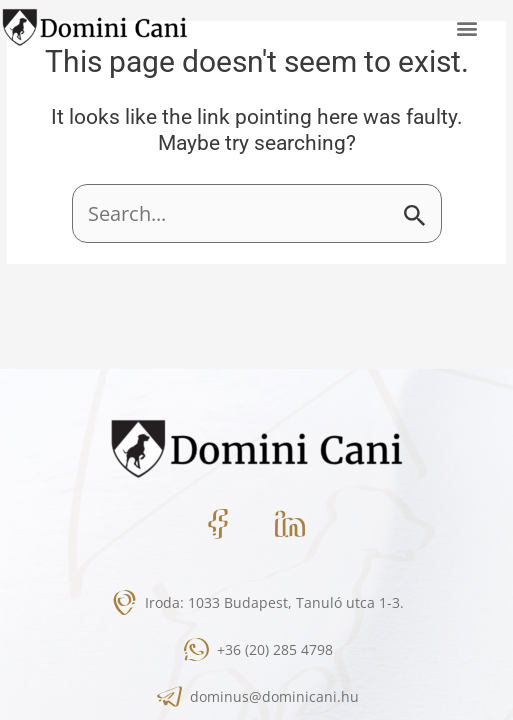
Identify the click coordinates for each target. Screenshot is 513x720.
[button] (466, 27)
